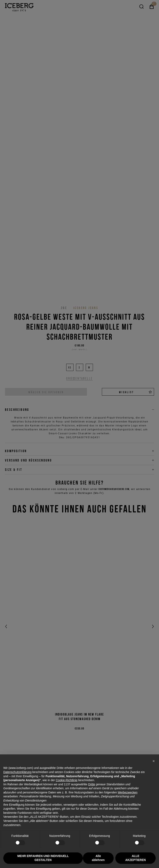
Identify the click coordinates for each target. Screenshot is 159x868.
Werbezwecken (128, 792)
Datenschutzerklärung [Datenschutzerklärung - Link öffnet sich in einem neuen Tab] (17, 772)
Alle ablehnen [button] (98, 858)
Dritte (92, 784)
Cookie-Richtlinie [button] (67, 780)
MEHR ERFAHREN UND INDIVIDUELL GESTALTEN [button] (43, 858)
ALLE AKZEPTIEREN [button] (136, 858)
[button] (154, 761)
